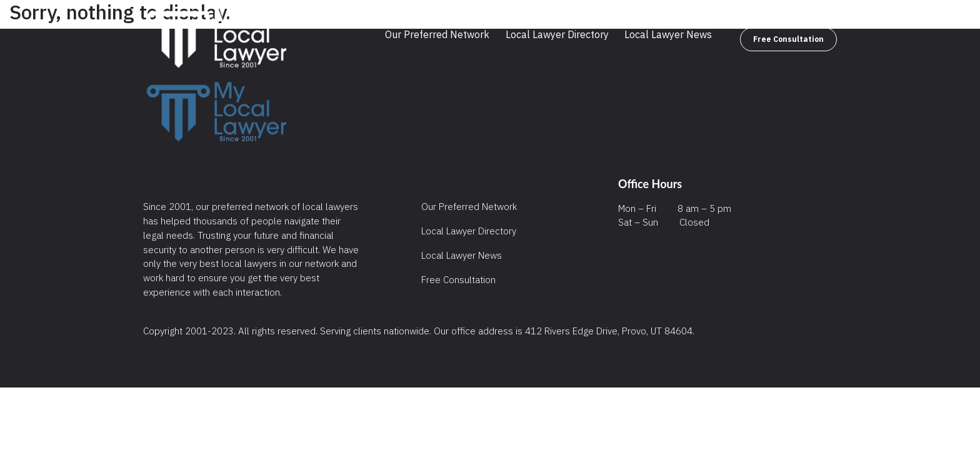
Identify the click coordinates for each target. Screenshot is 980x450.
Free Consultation (788, 39)
